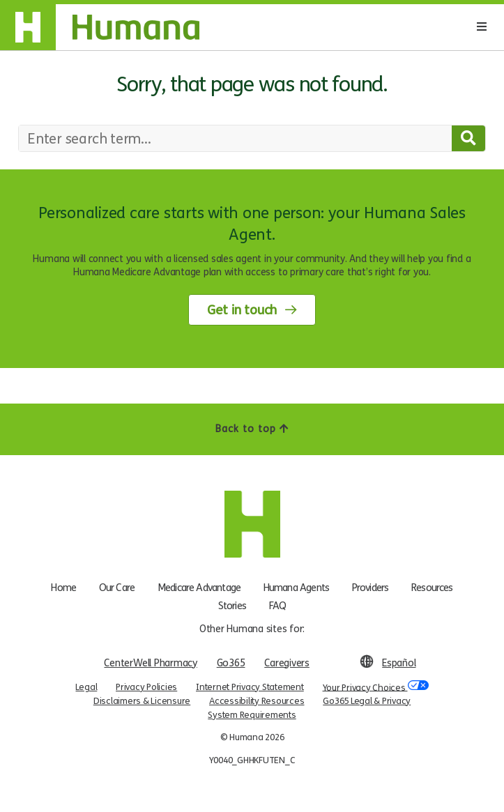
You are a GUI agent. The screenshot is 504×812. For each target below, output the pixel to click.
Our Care (117, 587)
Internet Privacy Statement (250, 687)
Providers (370, 587)
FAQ (277, 605)
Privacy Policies (146, 687)
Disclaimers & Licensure (142, 701)
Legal (86, 687)
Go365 (231, 663)
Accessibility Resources (257, 701)
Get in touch (242, 310)
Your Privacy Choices (376, 686)
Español (399, 663)
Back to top (252, 429)
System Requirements (252, 715)
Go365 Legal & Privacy (367, 701)
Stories (232, 605)
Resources (432, 587)
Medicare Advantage (199, 587)
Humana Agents (296, 587)
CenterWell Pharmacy (150, 663)
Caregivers (287, 663)
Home (64, 587)
